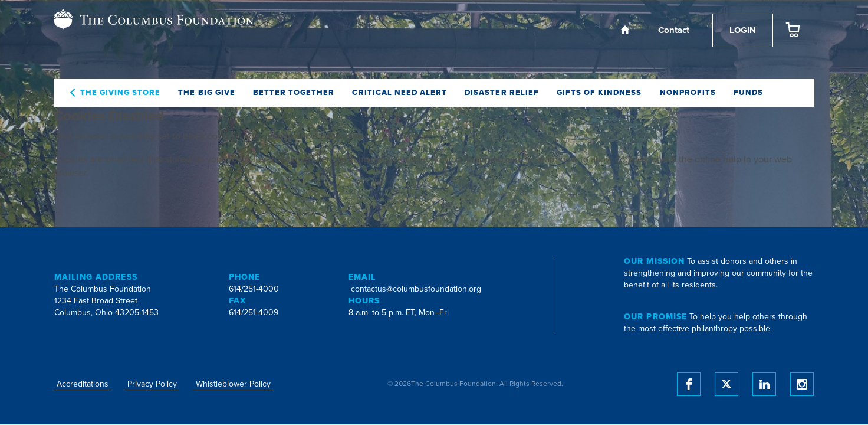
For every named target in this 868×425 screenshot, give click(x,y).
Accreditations (83, 384)
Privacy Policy (152, 384)
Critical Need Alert (400, 93)
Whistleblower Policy (233, 384)
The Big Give (206, 93)
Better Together (294, 93)
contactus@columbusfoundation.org (416, 289)
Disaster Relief (502, 93)
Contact (674, 30)
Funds (748, 93)
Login (743, 30)
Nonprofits (688, 93)
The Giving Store (121, 93)
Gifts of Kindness (599, 93)
